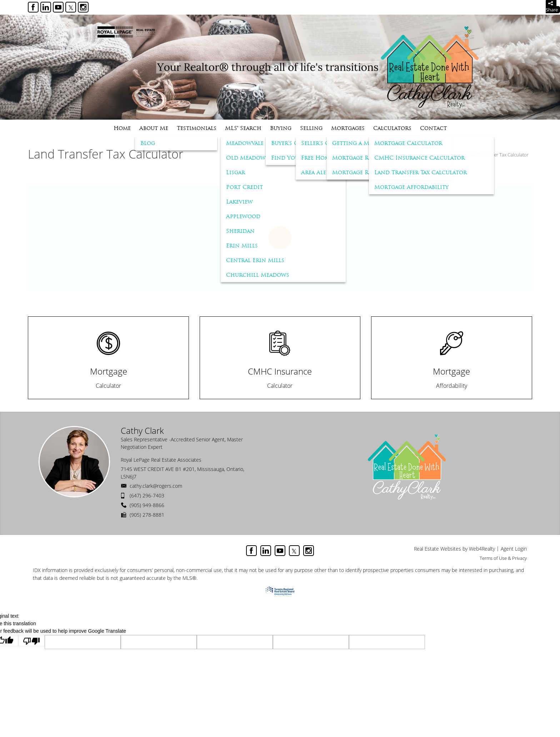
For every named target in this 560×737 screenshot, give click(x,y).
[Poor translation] (31, 641)
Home (456, 155)
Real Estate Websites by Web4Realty (454, 549)
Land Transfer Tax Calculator (499, 155)
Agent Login (514, 549)
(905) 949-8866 (147, 505)
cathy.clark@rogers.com (156, 486)
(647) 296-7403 (147, 495)
